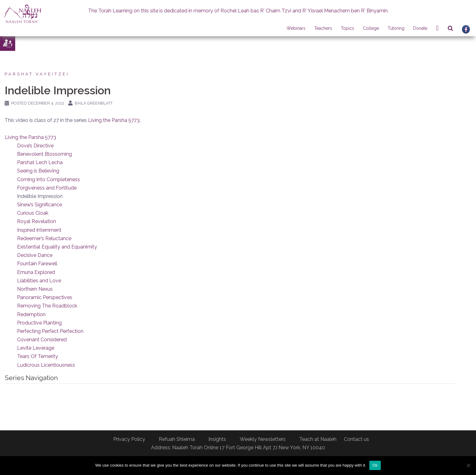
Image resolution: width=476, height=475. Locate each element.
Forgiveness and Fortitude (47, 188)
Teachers (323, 28)
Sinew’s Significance (40, 205)
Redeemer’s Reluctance (44, 238)
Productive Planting (39, 323)
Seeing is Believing (38, 171)
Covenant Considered (42, 340)
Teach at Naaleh (318, 439)
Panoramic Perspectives (45, 297)
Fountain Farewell (37, 264)
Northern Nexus (35, 289)
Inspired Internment (39, 230)
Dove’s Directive (35, 146)
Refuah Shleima (177, 439)
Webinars (296, 28)
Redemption (31, 314)
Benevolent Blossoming (44, 154)
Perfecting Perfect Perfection (50, 331)
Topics (347, 28)
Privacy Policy (129, 439)
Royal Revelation (37, 221)
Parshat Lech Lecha (40, 162)
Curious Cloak (33, 213)
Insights (217, 439)
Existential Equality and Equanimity (57, 247)
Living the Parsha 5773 (114, 120)
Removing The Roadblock (47, 306)
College (371, 28)
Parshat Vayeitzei (37, 74)
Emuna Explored (36, 272)
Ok (375, 465)
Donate (420, 28)
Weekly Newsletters (263, 439)
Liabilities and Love (39, 281)
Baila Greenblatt (94, 103)
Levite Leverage (36, 348)
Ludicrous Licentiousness (46, 365)
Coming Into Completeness (49, 179)
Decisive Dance (35, 255)
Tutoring (396, 28)
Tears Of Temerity (38, 356)
